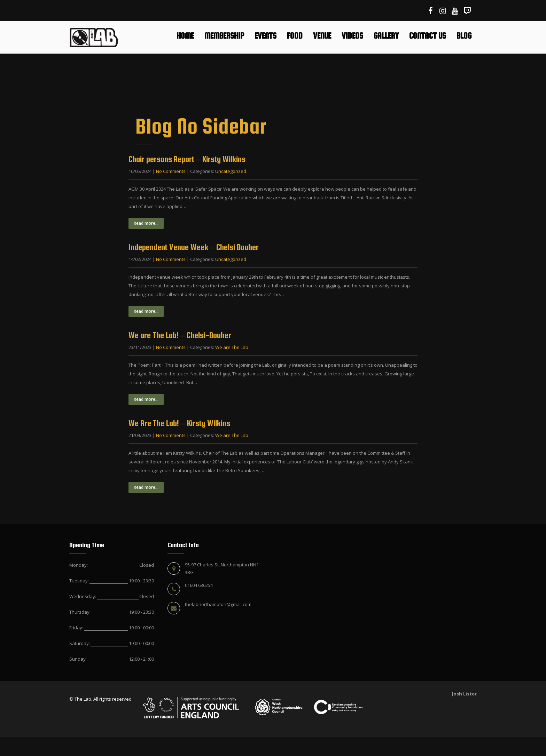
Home (185, 36)
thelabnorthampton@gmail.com (218, 604)
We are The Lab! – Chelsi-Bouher (180, 335)
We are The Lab (232, 347)
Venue (322, 36)
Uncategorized (231, 171)
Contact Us (428, 36)
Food (295, 36)
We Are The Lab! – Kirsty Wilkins (179, 423)
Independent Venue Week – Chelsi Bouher (194, 247)
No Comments (171, 171)
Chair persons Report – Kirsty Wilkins (187, 159)
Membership (224, 36)
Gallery (386, 36)
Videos (352, 36)
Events (266, 36)
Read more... (146, 223)
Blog (464, 36)
